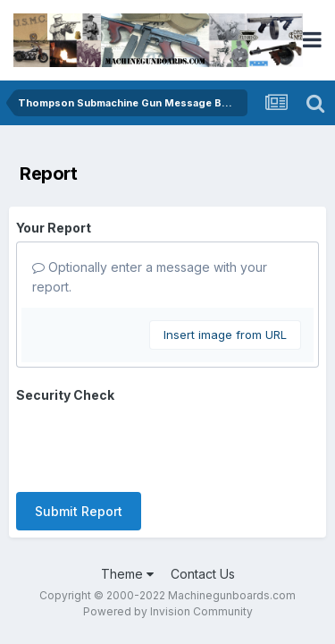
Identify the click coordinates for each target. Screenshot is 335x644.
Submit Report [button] (79, 511)
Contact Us (203, 574)
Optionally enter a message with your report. (150, 277)
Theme (127, 574)
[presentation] (152, 444)
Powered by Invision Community (168, 611)
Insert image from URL (225, 335)
